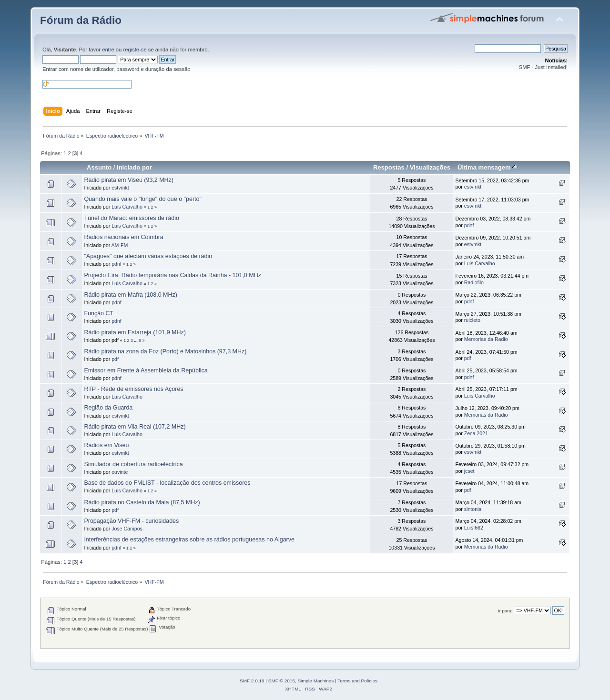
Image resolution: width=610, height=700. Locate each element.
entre (108, 50)
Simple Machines (315, 681)
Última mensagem (488, 167)
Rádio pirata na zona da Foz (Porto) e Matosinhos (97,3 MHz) (165, 351)
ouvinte (120, 472)
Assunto (99, 167)
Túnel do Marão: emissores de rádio (132, 218)
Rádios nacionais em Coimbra (123, 237)
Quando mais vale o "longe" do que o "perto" (142, 199)
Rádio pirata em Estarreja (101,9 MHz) (135, 332)
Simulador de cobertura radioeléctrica (133, 464)
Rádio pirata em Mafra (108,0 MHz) (130, 295)
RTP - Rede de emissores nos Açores (133, 389)
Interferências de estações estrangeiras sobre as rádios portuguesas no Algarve (189, 540)
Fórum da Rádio (81, 20)
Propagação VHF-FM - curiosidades (131, 521)
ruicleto (472, 320)
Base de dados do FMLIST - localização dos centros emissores (167, 483)
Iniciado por (134, 167)
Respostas (389, 167)
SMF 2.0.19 (252, 681)
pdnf (469, 225)
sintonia (473, 509)
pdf (115, 359)
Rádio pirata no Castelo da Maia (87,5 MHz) (142, 502)
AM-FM (120, 245)
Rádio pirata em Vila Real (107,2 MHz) (135, 427)
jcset (469, 471)
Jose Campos (127, 529)
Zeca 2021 (476, 433)
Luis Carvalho (127, 207)
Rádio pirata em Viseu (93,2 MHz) (129, 180)
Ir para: (505, 611)
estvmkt (120, 188)
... (136, 340)
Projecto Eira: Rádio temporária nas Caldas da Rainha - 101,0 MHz (172, 275)
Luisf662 (474, 528)
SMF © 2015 (282, 681)
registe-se (135, 50)
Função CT (99, 313)
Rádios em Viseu (106, 445)
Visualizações (430, 167)
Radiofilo (474, 282)
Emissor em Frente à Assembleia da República (146, 370)
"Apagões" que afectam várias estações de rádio (148, 256)
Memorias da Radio (486, 339)
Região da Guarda (108, 408)
